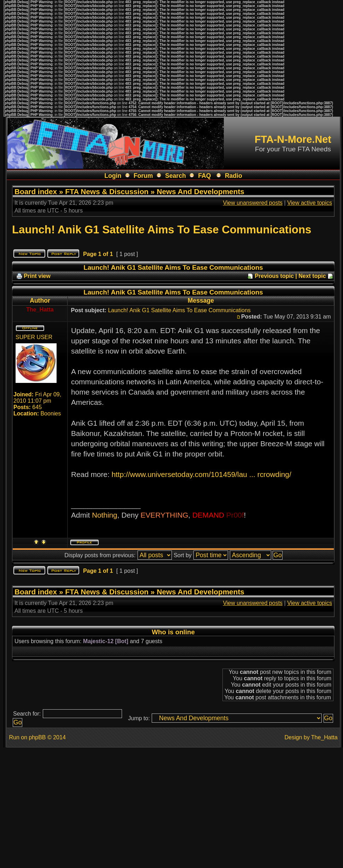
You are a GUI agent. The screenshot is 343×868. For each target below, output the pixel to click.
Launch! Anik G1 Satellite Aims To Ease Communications (162, 230)
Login (113, 176)
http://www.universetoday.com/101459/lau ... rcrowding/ (201, 474)
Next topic (312, 276)
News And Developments (200, 191)
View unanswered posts (253, 203)
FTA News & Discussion (107, 191)
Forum (143, 176)
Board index (36, 191)
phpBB (37, 737)
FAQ (204, 176)
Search (176, 176)
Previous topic (274, 276)
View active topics (310, 203)
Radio (234, 176)
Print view (37, 276)
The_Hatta (324, 737)
